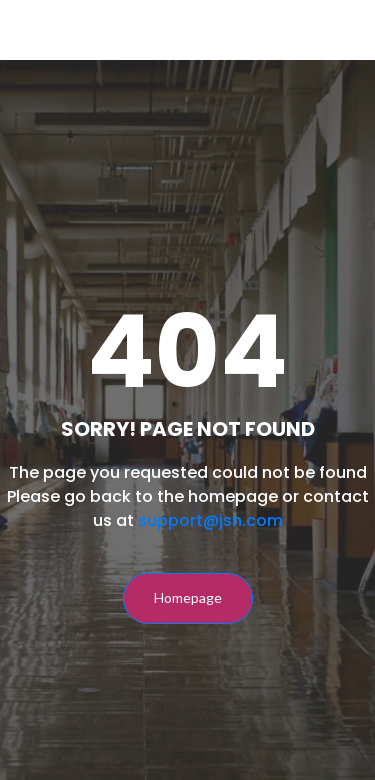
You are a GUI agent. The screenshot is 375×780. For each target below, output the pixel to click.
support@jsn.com (210, 520)
